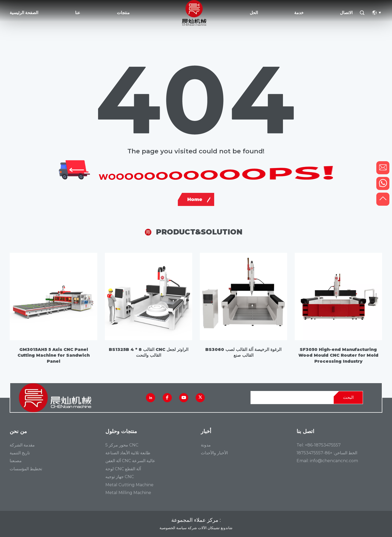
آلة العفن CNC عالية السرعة (130, 461)
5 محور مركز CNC (122, 445)
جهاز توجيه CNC (120, 477)
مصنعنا (16, 461)
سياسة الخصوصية (173, 528)
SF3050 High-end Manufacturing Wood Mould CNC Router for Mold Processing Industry (338, 355)
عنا (78, 13)
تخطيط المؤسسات (26, 469)
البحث (348, 397)
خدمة (299, 13)
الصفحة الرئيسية (24, 13)
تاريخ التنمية (20, 453)
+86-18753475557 (323, 445)
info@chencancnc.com (334, 461)
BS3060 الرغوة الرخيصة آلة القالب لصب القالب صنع (243, 352)
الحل (254, 13)
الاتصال (346, 13)
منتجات (123, 13)
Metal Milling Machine (128, 493)
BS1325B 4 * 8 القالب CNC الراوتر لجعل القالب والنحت (149, 352)
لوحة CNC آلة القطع (123, 469)
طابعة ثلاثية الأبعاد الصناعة (128, 453)
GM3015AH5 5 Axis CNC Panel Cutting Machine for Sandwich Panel (54, 355)
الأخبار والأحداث (214, 453)
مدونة (206, 445)
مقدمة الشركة (22, 445)
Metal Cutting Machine (129, 485)
